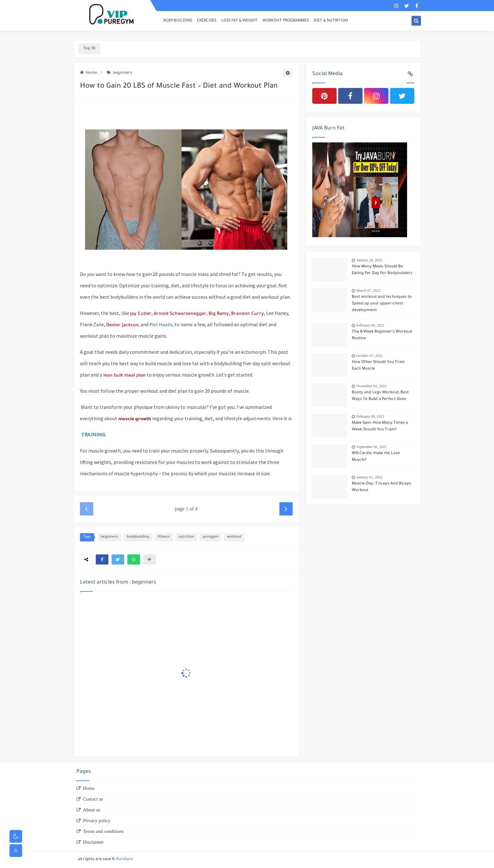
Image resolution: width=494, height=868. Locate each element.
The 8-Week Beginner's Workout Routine (382, 335)
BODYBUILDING (178, 21)
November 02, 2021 (372, 386)
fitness (164, 537)
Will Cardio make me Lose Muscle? (376, 457)
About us (92, 810)
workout (234, 537)
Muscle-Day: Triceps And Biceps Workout (381, 487)
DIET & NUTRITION (331, 21)
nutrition (186, 537)
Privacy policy (97, 821)
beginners (119, 73)
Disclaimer (94, 842)
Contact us (93, 799)
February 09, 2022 (370, 325)
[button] (102, 559)
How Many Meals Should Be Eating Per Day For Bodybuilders (382, 270)
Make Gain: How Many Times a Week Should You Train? (380, 426)
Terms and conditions (104, 831)
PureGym (125, 859)
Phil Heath (161, 326)
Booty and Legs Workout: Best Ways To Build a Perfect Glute (380, 396)
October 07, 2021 (370, 356)
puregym (210, 537)
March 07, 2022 (369, 290)
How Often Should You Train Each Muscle (378, 366)
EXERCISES (207, 21)
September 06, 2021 (372, 447)
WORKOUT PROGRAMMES (286, 21)
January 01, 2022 (369, 477)
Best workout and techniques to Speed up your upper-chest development (382, 304)
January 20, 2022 (369, 260)
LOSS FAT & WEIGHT (239, 21)
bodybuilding (138, 537)
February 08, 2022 (370, 416)
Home (88, 73)
